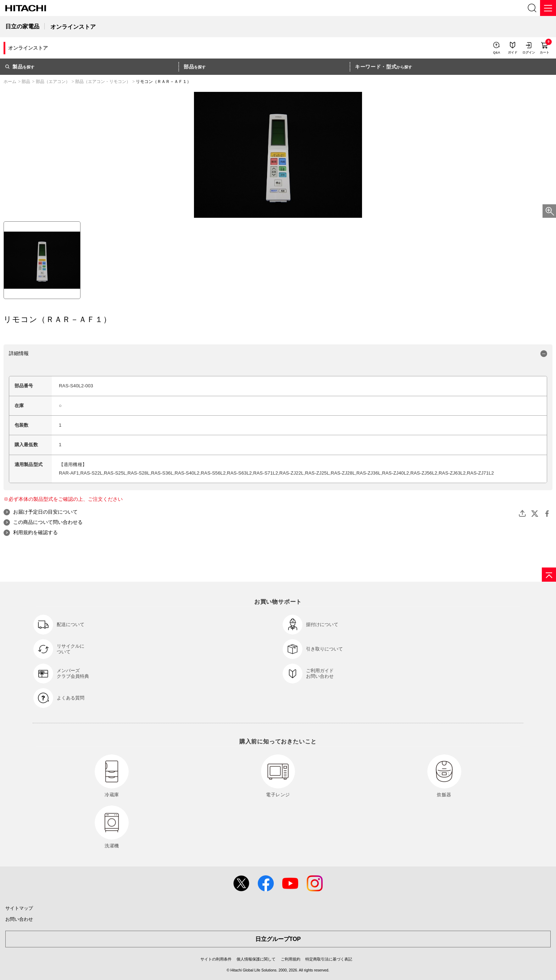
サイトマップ (19, 908)
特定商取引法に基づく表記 (329, 959)
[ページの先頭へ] (549, 575)
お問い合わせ (19, 919)
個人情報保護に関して (256, 959)
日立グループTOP (278, 939)
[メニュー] (548, 8)
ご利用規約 (291, 959)
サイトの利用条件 (216, 959)
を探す (20, 67)
